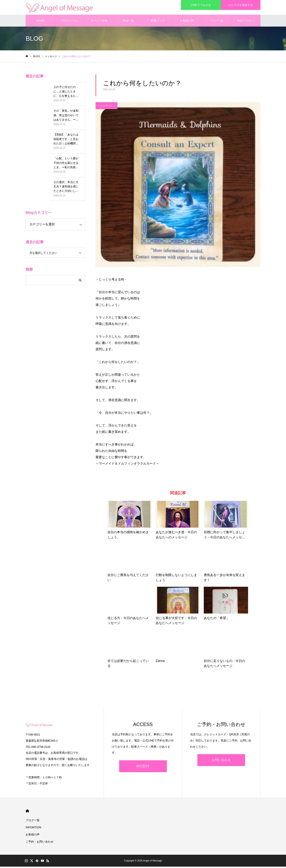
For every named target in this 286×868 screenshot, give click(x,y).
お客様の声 (187, 22)
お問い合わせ (221, 761)
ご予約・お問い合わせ (40, 843)
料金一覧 (128, 22)
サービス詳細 (99, 22)
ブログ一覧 (216, 22)
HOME (40, 22)
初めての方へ (246, 22)
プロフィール (70, 22)
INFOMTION (33, 829)
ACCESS (143, 768)
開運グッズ (158, 22)
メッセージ (106, 107)
